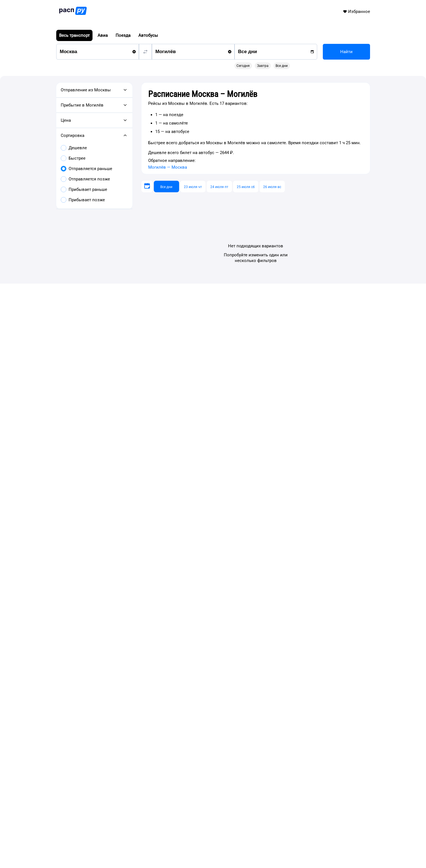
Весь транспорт (74, 35)
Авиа (103, 35)
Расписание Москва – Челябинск (250, 569)
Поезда (123, 35)
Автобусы (148, 35)
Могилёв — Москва (168, 167)
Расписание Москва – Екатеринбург (120, 575)
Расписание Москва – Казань (246, 563)
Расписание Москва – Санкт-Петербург (255, 575)
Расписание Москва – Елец (244, 586)
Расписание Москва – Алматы (115, 614)
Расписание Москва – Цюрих (113, 625)
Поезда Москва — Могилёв (111, 537)
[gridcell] (269, 90)
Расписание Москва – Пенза (245, 597)
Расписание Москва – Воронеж (115, 597)
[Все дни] (166, 187)
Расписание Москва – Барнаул (115, 603)
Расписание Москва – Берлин (114, 631)
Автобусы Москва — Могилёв (114, 544)
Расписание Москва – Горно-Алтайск (253, 591)
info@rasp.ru (96, 839)
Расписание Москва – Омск (112, 591)
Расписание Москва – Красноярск (118, 586)
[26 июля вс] (272, 187)
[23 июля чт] (193, 187)
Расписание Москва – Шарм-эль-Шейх (122, 608)
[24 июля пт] (219, 187)
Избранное (356, 12)
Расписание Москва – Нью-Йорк (117, 620)
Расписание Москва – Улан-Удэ (248, 580)
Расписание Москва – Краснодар (117, 580)
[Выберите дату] (147, 187)
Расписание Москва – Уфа (111, 569)
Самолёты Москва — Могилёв (114, 531)
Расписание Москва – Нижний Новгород (125, 563)
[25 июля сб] (246, 187)
